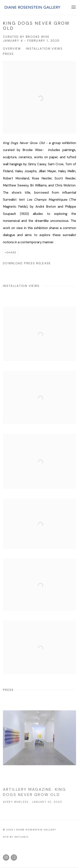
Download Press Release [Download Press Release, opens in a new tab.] (27, 263)
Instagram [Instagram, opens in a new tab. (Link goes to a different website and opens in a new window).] (6, 857)
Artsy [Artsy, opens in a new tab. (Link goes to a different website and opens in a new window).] (14, 857)
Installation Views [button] (44, 49)
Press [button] (8, 54)
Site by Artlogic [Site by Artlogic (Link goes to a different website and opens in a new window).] (16, 837)
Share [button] (11, 253)
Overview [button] (12, 49)
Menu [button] (73, 7)
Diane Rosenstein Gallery (32, 7)
